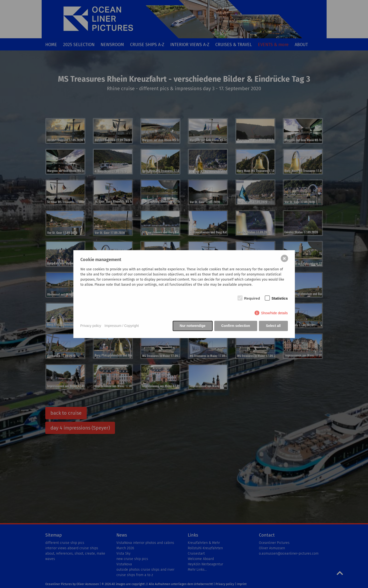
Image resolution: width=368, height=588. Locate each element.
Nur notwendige (193, 326)
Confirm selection (236, 326)
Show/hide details (274, 313)
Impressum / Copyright (122, 326)
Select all (273, 326)
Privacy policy (91, 326)
